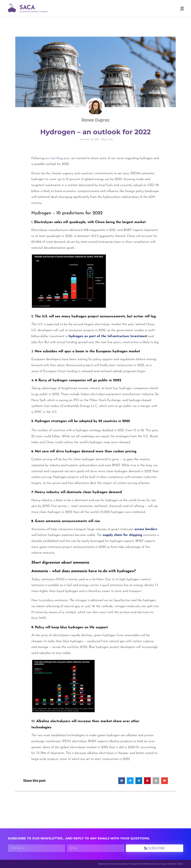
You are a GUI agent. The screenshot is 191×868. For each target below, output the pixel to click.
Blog (104, 139)
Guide (110, 139)
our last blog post (57, 158)
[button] (182, 8)
